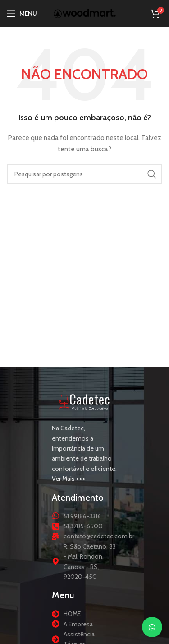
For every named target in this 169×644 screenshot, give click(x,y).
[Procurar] (84, 174)
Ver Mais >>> (69, 479)
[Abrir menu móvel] (22, 14)
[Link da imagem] (84, 401)
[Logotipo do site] (85, 13)
